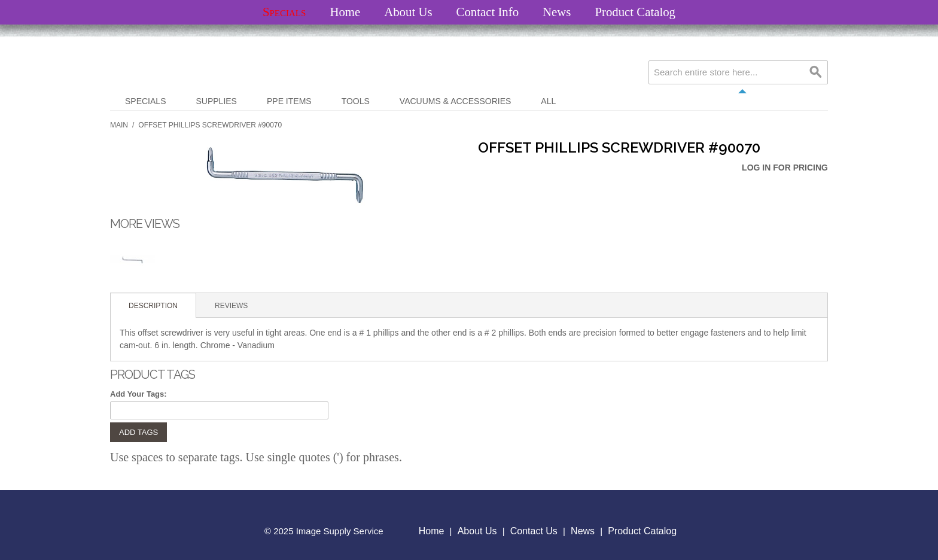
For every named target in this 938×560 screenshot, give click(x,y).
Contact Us (534, 531)
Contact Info (488, 12)
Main (119, 125)
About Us (408, 12)
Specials (284, 12)
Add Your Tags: (138, 394)
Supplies (216, 101)
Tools (356, 101)
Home (345, 12)
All (548, 101)
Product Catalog (635, 12)
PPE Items (289, 101)
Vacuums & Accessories (455, 101)
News (557, 12)
